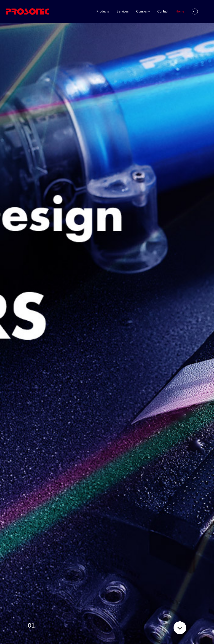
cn (195, 11)
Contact (163, 11)
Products (103, 11)
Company (143, 11)
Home (180, 11)
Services (122, 11)
